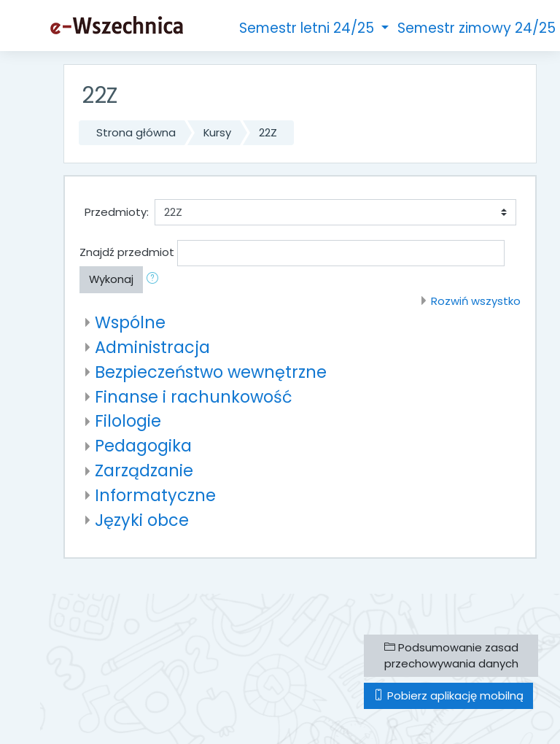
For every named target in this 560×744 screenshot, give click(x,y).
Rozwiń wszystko (476, 301)
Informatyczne (155, 495)
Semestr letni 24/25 (308, 28)
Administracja (152, 347)
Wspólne (130, 322)
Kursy (217, 132)
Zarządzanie (144, 470)
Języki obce (142, 520)
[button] (155, 279)
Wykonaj (111, 279)
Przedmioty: (117, 212)
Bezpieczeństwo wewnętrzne (211, 372)
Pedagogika (143, 446)
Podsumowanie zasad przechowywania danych (451, 655)
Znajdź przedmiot (127, 252)
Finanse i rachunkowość (194, 397)
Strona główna (136, 132)
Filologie (128, 421)
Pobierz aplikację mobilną (448, 695)
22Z (268, 132)
